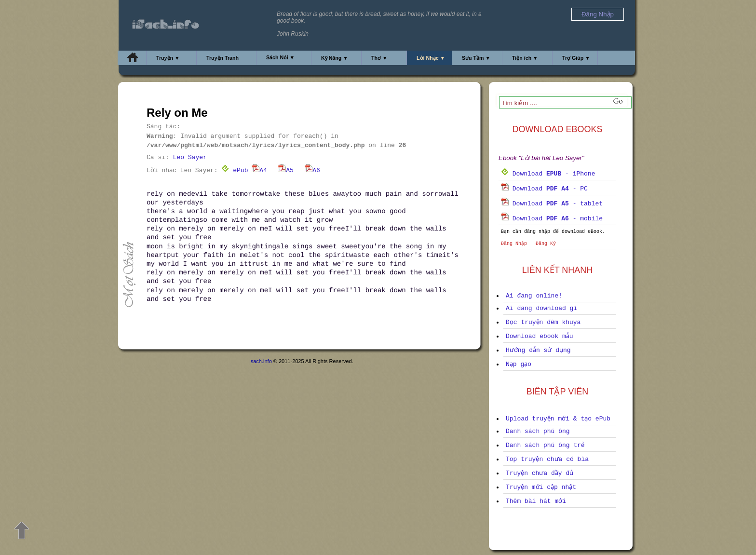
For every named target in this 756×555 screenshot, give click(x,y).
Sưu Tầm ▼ (476, 58)
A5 (286, 170)
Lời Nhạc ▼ (431, 58)
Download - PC (544, 189)
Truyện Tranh (223, 58)
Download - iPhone (548, 174)
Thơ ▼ (379, 58)
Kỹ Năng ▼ (335, 58)
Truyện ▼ (168, 58)
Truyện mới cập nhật (541, 487)
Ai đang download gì (541, 308)
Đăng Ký (546, 244)
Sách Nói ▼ (280, 57)
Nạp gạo (519, 364)
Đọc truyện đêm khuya (543, 322)
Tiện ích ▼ (525, 58)
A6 (312, 170)
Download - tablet (552, 204)
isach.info (260, 361)
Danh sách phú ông (538, 431)
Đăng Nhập (514, 244)
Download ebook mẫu (540, 336)
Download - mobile (552, 219)
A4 (259, 170)
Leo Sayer (190, 157)
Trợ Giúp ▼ (576, 58)
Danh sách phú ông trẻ (545, 445)
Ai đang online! (534, 296)
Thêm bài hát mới (536, 501)
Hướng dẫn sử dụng (538, 350)
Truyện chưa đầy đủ (540, 473)
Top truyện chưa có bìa (547, 459)
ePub (235, 170)
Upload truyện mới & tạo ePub (558, 419)
